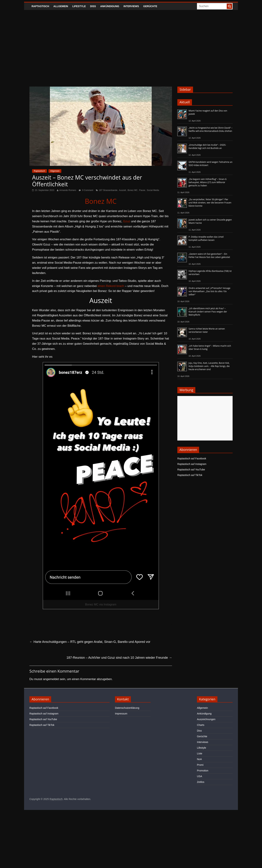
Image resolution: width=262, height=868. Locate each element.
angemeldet (51, 679)
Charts (201, 725)
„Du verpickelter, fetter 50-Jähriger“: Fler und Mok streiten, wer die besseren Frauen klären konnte (210, 203)
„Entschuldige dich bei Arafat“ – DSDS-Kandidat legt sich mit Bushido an (207, 147)
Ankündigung (110, 6)
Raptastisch (40, 6)
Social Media (153, 190)
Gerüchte (150, 6)
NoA (199, 759)
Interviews (131, 6)
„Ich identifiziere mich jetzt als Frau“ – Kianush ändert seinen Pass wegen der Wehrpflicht (208, 312)
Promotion (203, 771)
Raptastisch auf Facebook (192, 458)
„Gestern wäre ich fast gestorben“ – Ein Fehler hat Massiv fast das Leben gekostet (209, 256)
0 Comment (86, 190)
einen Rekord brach (111, 286)
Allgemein (61, 6)
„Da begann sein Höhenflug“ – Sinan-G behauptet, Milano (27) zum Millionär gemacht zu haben (208, 182)
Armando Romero (68, 190)
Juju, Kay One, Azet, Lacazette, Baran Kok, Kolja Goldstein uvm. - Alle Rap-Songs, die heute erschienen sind (209, 366)
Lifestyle (79, 6)
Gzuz (127, 221)
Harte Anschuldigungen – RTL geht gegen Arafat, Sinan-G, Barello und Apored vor (90, 642)
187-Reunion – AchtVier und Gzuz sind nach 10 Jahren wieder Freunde (119, 658)
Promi (200, 765)
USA (200, 776)
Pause (142, 190)
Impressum (121, 714)
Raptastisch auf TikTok (190, 475)
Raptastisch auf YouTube (191, 470)
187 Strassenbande (108, 190)
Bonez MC (133, 190)
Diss (93, 6)
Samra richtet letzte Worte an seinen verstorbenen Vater (207, 330)
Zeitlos (201, 782)
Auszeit (123, 190)
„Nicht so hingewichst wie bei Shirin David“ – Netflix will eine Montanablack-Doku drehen (210, 129)
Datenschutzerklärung (127, 708)
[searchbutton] (229, 6)
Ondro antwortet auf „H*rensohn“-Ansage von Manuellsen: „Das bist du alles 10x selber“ (209, 291)
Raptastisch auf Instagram (192, 464)
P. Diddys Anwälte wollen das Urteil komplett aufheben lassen (206, 238)
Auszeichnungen (206, 719)
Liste (200, 753)
